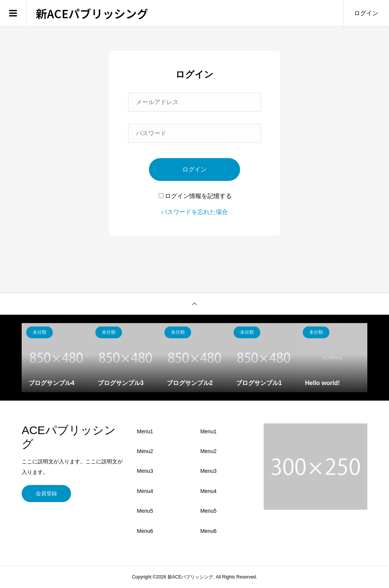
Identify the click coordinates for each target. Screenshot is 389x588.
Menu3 (145, 471)
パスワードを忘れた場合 (194, 212)
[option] (56, 358)
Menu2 (145, 451)
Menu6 (145, 531)
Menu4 (145, 491)
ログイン (366, 13)
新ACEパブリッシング (92, 13)
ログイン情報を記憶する (195, 196)
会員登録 (46, 493)
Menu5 (145, 511)
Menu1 (145, 431)
